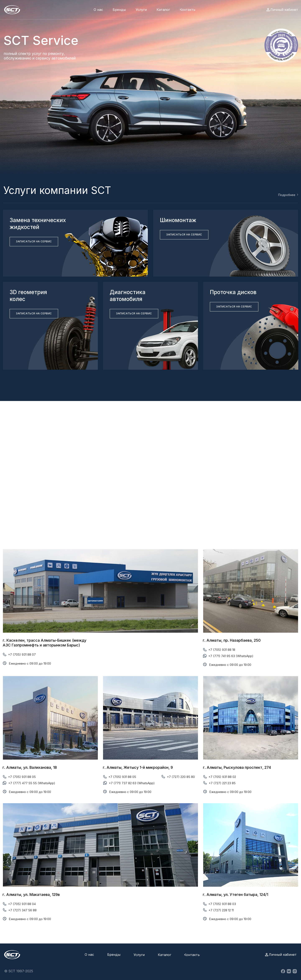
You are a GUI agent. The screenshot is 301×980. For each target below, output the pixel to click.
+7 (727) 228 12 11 (221, 910)
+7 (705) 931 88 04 (22, 904)
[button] (34, 242)
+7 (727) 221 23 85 (222, 783)
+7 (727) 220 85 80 (181, 777)
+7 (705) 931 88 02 (222, 777)
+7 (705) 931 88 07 (22, 654)
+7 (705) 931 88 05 (22, 777)
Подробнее (287, 195)
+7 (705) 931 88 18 (222, 650)
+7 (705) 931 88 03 (222, 904)
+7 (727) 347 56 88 (22, 910)
